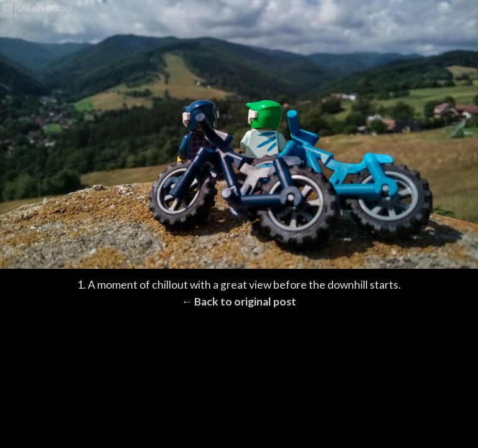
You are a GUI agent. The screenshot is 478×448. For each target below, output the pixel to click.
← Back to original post (239, 301)
